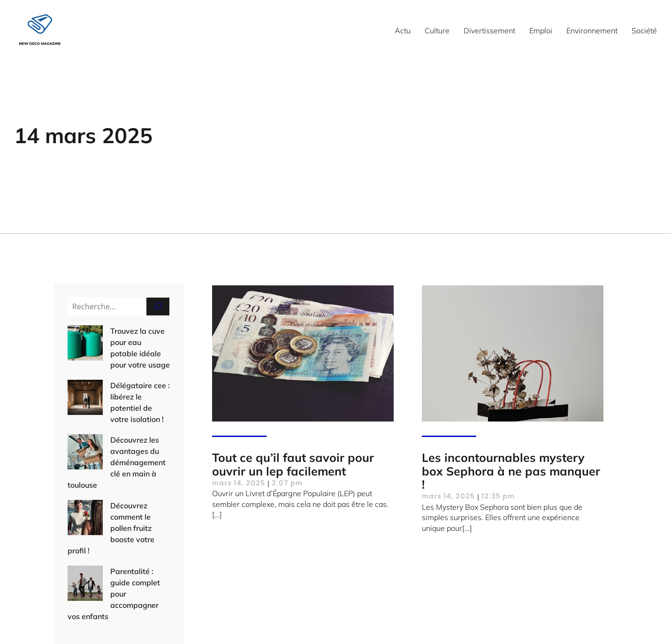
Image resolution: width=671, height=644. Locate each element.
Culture (437, 31)
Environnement (592, 31)
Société (644, 31)
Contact (362, 620)
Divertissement (489, 31)
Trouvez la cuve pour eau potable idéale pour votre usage (115, 342)
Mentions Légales (419, 620)
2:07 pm (287, 483)
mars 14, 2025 (239, 483)
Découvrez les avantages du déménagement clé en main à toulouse (116, 417)
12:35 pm (498, 496)
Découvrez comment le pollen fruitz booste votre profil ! (111, 460)
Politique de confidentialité (504, 620)
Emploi (541, 31)
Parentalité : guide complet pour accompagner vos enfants (119, 504)
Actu (403, 31)
